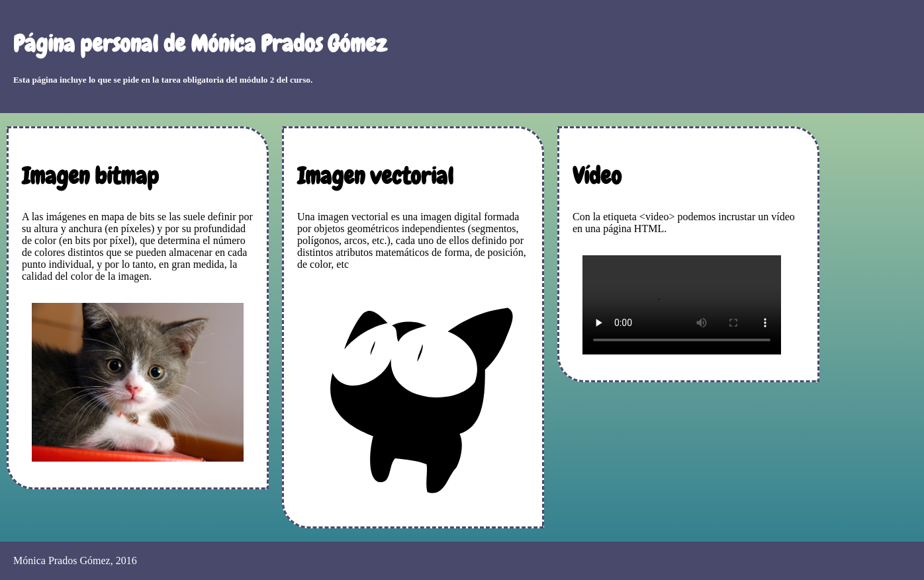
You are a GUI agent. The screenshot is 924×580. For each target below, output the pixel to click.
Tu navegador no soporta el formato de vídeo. (682, 305)
